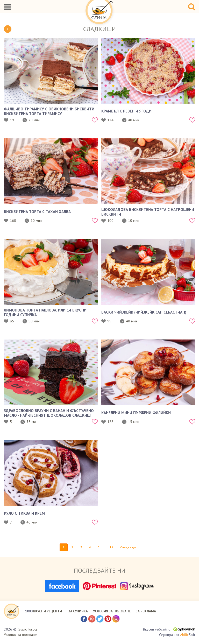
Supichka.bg (28, 629)
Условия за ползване (20, 635)
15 (111, 547)
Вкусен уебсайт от (169, 629)
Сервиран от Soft (177, 635)
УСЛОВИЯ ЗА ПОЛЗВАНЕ (112, 611)
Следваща (128, 547)
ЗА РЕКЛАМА (146, 611)
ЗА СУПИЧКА (78, 611)
